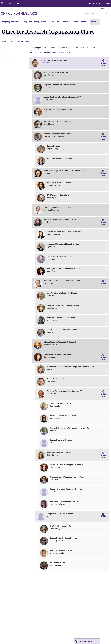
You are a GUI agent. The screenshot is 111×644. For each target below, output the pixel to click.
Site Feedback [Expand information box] (86, 641)
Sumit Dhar (45, 63)
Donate (108, 3)
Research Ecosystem (61, 22)
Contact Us (105, 9)
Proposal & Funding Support (36, 22)
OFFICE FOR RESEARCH (20, 14)
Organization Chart (9, 66)
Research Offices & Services (13, 54)
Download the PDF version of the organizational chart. (50, 52)
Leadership (6, 62)
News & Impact (81, 22)
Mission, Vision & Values (11, 58)
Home (4, 41)
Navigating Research (11, 22)
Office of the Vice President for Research (14, 49)
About (95, 22)
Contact (5, 71)
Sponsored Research (95, 3)
